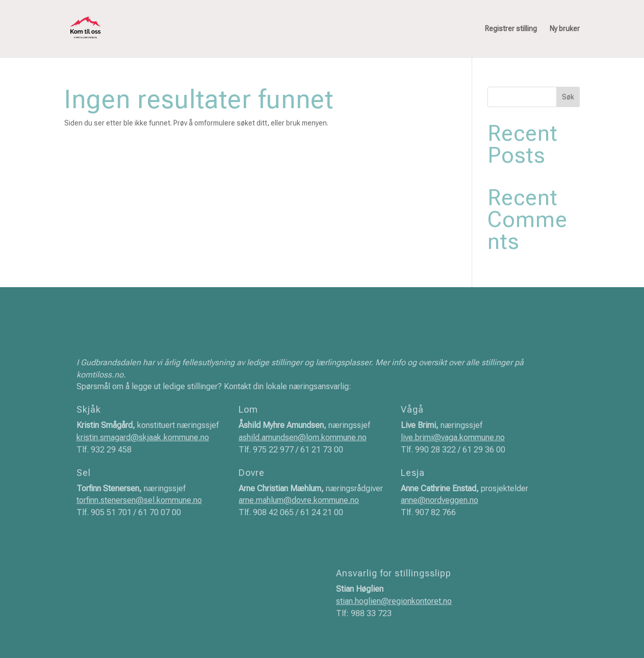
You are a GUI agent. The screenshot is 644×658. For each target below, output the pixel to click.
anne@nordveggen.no (440, 500)
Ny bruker (565, 29)
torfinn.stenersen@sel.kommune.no (139, 500)
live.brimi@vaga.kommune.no (453, 437)
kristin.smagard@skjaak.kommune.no (143, 437)
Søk (568, 97)
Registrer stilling (511, 29)
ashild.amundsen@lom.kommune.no (303, 437)
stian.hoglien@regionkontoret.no (394, 601)
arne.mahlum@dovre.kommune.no (299, 500)
